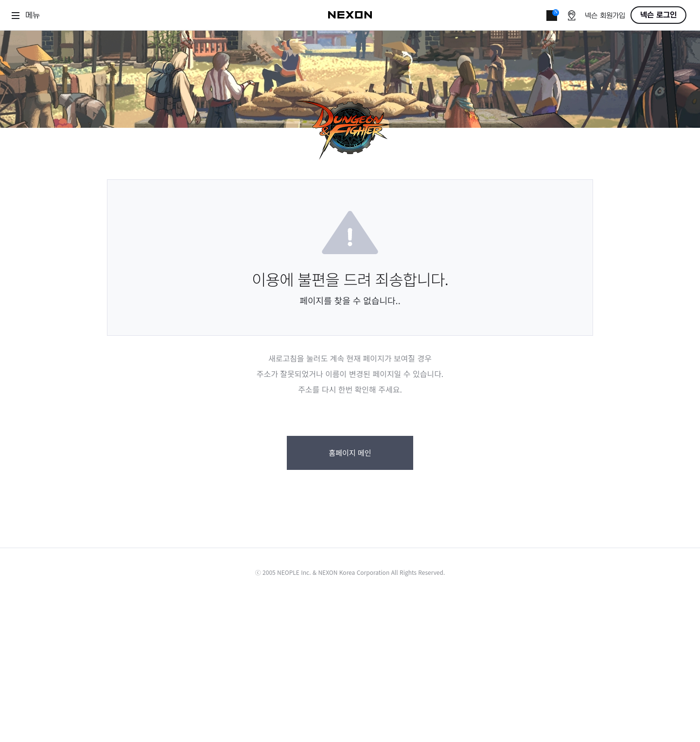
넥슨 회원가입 (605, 16)
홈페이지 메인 (350, 453)
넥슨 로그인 (658, 15)
